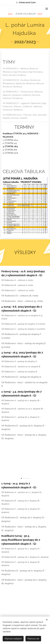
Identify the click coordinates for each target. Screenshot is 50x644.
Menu (47, 9)
